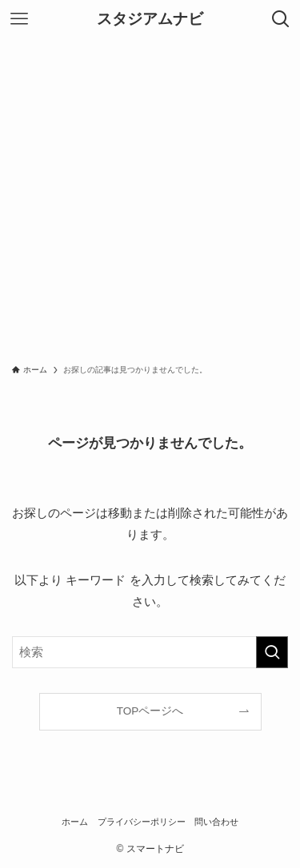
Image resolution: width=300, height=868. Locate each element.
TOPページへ (150, 711)
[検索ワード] (150, 652)
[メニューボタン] (19, 19)
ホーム (75, 822)
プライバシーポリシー (142, 822)
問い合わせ (216, 822)
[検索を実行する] (272, 652)
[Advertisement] (150, 196)
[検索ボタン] (281, 19)
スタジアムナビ (150, 20)
